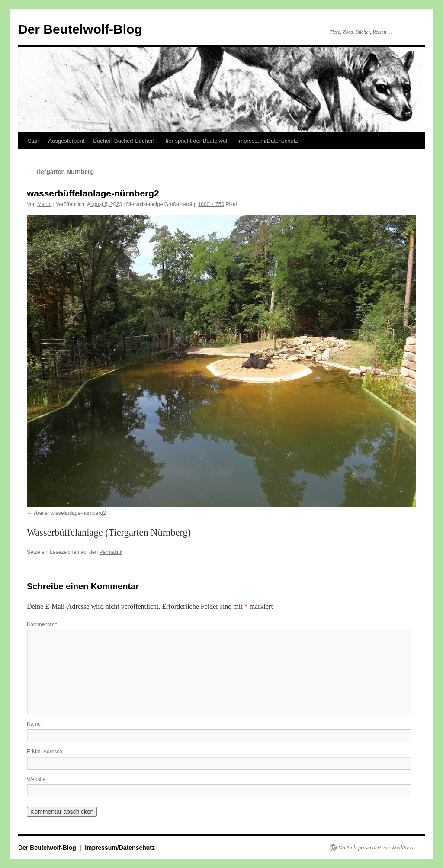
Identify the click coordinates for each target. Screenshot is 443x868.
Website (36, 779)
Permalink (111, 552)
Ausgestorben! (66, 141)
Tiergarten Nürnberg (60, 172)
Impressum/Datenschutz (268, 141)
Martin (44, 204)
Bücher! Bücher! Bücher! (124, 141)
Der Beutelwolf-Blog (80, 29)
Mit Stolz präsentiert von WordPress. (376, 848)
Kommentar (42, 624)
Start (34, 141)
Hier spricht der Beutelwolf (196, 141)
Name (34, 724)
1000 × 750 (211, 204)
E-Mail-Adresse (45, 752)
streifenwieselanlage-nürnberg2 (69, 513)
